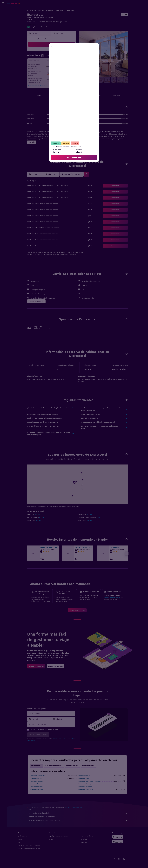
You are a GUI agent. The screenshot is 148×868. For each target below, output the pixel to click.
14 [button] (61, 61)
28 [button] (61, 71)
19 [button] (52, 66)
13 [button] (57, 61)
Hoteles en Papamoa (36, 789)
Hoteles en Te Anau (36, 784)
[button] (3, 3)
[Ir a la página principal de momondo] (13, 3)
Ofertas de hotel (32, 10)
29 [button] (66, 71)
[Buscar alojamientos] (3, 13)
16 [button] (71, 61)
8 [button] (66, 57)
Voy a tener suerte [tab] (72, 766)
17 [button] (42, 66)
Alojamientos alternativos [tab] (54, 766)
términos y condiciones (59, 739)
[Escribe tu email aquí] (53, 725)
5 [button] (52, 57)
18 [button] (47, 66)
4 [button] (47, 57)
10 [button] (42, 61)
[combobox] (53, 714)
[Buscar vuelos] (3, 9)
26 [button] (52, 71)
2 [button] (71, 52)
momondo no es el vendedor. (78, 813)
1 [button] (66, 52)
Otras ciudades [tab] (36, 766)
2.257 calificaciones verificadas (51, 27)
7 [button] (61, 57)
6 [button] (57, 57)
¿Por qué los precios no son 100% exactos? (78, 820)
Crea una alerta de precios (112, 597)
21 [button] (61, 66)
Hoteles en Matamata (37, 787)
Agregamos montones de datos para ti (78, 817)
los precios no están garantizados (74, 807)
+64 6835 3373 (32, 24)
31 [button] (42, 75)
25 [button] (47, 71)
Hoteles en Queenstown (38, 776)
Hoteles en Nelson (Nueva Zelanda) (89, 781)
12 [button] (52, 61)
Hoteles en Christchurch (85, 789)
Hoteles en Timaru (84, 778)
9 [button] (71, 57)
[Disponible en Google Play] (118, 837)
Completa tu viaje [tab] (88, 766)
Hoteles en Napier (60, 10)
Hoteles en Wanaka (84, 776)
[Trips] (3, 23)
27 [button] (57, 71)
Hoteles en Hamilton (36, 781)
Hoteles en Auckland (36, 778)
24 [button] (42, 71)
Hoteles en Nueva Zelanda (46, 10)
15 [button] (66, 61)
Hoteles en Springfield (85, 787)
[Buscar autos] (3, 17)
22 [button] (66, 66)
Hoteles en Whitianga (85, 784)
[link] (77, 610)
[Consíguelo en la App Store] (118, 842)
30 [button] (71, 71)
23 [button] (71, 66)
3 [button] (42, 57)
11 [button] (47, 61)
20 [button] (57, 66)
